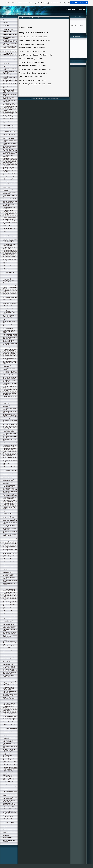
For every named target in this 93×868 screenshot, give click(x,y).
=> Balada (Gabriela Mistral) (9, 135)
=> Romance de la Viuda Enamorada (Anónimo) (8, 664)
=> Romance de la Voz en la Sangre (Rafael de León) (9, 624)
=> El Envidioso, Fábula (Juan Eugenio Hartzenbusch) (10, 617)
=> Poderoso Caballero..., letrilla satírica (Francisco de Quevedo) (10, 159)
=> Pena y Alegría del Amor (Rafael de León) (9, 205)
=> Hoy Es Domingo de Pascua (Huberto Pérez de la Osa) (10, 153)
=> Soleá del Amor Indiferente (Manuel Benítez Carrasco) (10, 378)
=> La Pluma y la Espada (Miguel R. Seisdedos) (8, 177)
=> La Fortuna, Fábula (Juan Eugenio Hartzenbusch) (9, 741)
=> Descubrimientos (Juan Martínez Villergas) (9, 801)
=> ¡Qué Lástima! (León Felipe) (10, 303)
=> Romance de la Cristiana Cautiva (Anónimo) (9, 676)
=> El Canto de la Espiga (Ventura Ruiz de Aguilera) (9, 220)
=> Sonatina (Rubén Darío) (9, 375)
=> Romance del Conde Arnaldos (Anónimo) (8, 572)
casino (72, 57)
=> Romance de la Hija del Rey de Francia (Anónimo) (10, 575)
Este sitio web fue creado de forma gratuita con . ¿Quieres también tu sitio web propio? (46, 3)
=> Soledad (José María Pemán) (10, 424)
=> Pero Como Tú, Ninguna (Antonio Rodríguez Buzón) (9, 704)
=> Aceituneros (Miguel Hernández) (8, 211)
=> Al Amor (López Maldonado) (10, 538)
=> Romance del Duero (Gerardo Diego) (8, 269)
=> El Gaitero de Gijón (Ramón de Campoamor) (10, 223)
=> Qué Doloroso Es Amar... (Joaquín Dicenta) (9, 248)
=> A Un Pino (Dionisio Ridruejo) (10, 716)
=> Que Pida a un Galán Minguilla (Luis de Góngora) (9, 168)
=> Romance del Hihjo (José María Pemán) (9, 381)
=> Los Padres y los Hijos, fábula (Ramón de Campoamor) (10, 520)
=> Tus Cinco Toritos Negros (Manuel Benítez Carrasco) (9, 713)
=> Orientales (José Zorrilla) (9, 347)
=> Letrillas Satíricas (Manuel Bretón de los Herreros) (9, 171)
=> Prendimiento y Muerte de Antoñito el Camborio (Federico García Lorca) (10, 427)
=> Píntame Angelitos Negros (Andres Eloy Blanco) (9, 245)
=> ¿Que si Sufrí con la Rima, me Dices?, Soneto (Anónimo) (10, 782)
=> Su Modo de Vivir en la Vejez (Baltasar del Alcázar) (10, 477)
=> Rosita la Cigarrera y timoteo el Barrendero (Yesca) (10, 695)
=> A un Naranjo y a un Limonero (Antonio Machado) (9, 645)
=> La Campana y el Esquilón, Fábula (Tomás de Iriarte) (10, 517)
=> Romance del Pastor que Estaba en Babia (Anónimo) (9, 667)
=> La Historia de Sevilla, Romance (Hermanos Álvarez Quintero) (9, 639)
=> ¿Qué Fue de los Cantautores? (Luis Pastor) (9, 698)
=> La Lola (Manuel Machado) (10, 701)
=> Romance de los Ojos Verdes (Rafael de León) (10, 492)
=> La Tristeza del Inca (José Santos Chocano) (9, 316)
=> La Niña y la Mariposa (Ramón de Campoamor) (8, 756)
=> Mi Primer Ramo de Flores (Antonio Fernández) (9, 673)
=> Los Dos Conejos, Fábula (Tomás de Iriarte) (9, 759)
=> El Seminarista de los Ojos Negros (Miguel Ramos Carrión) (10, 251)
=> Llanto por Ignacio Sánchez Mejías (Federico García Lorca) (10, 415)
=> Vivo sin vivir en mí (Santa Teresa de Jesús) (9, 193)
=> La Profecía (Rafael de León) (10, 50)
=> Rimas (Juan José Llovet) (9, 285)
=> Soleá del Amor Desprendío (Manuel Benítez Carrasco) (10, 306)
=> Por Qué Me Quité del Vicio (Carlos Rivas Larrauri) (10, 229)
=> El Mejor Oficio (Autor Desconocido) (8, 731)
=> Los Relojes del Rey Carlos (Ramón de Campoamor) (10, 350)
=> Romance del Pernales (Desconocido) (9, 483)
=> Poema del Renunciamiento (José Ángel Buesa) (10, 162)
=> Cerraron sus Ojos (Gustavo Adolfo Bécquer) (10, 81)
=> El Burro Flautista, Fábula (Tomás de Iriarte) (9, 556)
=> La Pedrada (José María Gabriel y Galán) (9, 593)
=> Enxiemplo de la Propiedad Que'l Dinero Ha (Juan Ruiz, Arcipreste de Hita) (10, 507)
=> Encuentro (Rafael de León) (10, 443)
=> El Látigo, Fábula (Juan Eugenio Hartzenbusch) (9, 510)
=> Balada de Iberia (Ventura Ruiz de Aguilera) (9, 813)
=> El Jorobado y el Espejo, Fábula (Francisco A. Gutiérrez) (10, 501)
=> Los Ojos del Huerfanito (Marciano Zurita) (9, 187)
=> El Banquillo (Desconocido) (10, 396)
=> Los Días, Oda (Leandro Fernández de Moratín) (9, 341)
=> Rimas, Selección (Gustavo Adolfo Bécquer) (10, 260)
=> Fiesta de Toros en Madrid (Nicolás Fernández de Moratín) (10, 719)
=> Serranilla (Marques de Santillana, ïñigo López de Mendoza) (9, 282)
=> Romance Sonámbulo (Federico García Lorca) (8, 431)
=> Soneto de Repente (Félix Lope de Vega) (9, 294)
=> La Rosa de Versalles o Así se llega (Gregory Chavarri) (10, 627)
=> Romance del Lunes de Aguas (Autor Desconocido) (9, 829)
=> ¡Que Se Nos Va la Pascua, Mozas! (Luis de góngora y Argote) (10, 332)
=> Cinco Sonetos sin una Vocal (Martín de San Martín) (10, 276)
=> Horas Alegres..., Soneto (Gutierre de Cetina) (9, 526)
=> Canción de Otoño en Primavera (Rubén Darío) (8, 138)
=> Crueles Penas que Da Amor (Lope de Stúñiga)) (10, 550)
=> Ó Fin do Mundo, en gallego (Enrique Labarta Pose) (10, 421)
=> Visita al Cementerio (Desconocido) (8, 325)
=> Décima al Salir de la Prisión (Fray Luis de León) (10, 107)
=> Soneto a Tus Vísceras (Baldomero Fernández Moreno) (10, 495)
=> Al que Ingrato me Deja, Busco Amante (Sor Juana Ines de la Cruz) (10, 75)
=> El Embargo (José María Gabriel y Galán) (9, 208)
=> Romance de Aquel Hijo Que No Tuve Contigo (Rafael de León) (10, 418)
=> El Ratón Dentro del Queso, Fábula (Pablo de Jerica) (10, 498)
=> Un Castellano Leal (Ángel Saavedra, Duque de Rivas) (9, 47)
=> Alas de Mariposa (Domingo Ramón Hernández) (10, 798)
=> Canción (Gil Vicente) (8, 541)
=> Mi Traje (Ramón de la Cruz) (10, 807)
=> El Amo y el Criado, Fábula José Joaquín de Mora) (10, 750)
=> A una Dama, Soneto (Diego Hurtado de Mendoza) (10, 765)
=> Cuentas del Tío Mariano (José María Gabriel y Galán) (9, 104)
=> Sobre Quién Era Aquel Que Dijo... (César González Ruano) (10, 335)
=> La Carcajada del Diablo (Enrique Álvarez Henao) (9, 174)
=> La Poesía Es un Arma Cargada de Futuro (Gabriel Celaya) (9, 313)
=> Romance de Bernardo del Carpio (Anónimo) (9, 602)
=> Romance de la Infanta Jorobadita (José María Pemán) (10, 372)
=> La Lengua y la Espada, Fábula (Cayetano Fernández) (10, 590)
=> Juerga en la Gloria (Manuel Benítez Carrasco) (10, 636)
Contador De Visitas (78, 57)
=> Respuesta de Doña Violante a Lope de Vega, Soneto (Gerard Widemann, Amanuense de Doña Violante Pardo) (10, 769)
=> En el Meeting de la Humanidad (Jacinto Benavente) (10, 150)
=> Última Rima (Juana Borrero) (10, 470)
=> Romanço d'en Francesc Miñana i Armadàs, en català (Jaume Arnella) (9, 393)
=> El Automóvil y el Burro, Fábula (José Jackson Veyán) (9, 804)
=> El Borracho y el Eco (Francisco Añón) (8, 403)
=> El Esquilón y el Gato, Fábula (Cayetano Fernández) (10, 762)
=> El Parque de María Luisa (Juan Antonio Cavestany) (9, 254)
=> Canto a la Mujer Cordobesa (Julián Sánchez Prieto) (10, 202)
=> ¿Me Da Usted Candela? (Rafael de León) (9, 322)
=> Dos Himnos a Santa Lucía (10, 679)
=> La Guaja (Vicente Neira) (9, 272)
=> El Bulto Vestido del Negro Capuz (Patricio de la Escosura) (10, 41)
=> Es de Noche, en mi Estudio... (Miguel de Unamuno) (10, 816)
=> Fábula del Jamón (8, 514)
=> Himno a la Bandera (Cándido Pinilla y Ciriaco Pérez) (10, 648)
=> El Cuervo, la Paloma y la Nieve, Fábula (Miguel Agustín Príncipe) (10, 753)
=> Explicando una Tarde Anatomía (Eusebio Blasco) (9, 116)
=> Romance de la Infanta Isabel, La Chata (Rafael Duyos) (10, 239)
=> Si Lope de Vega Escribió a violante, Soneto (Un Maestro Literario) (10, 773)
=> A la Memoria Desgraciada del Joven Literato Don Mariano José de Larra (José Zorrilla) (10, 810)
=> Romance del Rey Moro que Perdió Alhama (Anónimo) (10, 566)
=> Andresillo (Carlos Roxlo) (9, 132)
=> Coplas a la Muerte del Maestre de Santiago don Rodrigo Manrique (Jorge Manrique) (9, 91)
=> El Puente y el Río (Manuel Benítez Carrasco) (10, 232)
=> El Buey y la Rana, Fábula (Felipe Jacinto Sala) (9, 621)
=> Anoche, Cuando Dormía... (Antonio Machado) (10, 147)
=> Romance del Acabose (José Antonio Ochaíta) (10, 710)
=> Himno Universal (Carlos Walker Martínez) (9, 661)
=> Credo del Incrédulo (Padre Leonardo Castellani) (10, 359)
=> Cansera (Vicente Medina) (9, 217)
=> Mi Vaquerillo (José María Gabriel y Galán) (9, 366)
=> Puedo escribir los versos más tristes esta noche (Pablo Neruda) (9, 362)
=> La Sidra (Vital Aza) (8, 328)
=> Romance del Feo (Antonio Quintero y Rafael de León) (10, 633)
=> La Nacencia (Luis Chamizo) (10, 199)
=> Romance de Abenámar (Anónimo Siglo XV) (9, 455)
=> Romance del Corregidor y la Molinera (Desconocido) (10, 480)
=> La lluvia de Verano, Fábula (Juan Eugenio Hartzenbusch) (10, 642)
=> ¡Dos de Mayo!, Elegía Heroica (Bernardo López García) (9, 242)
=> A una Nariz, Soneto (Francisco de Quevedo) (8, 504)
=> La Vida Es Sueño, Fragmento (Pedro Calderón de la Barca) (10, 319)
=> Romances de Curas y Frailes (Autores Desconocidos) (10, 489)
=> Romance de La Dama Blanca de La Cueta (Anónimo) (10, 670)
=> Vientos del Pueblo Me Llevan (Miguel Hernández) (9, 353)
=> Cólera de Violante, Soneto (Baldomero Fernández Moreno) (10, 779)
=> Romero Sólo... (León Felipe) (10, 297)
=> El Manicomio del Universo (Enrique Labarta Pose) (10, 449)
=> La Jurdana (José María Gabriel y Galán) (9, 309)
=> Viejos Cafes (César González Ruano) (8, 279)
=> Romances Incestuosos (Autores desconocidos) (9, 486)
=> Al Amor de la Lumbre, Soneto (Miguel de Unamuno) (9, 776)
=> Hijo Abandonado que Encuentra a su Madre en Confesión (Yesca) (9, 688)
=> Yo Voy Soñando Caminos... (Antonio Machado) (10, 338)
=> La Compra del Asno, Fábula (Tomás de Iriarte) (10, 658)
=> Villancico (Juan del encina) (10, 587)
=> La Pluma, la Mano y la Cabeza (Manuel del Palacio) (9, 785)
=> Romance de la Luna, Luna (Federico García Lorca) (10, 446)
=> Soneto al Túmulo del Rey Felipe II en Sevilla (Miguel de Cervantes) (9, 682)
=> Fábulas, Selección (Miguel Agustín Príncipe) (10, 535)
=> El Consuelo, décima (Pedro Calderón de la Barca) (10, 113)
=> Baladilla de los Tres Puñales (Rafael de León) (10, 87)
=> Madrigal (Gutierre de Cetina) (10, 553)
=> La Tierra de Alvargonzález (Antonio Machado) (10, 692)
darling (72, 64)
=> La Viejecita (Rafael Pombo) (10, 728)
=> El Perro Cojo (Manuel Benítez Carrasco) (9, 98)
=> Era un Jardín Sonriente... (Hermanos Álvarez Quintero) (9, 235)
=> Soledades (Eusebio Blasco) (10, 792)
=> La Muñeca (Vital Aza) (8, 822)
